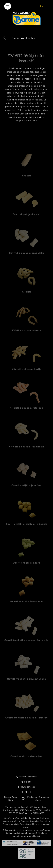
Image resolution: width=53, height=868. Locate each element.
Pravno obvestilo (27, 787)
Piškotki (26, 782)
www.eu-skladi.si (32, 836)
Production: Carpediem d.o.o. (38, 799)
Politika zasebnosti (26, 777)
